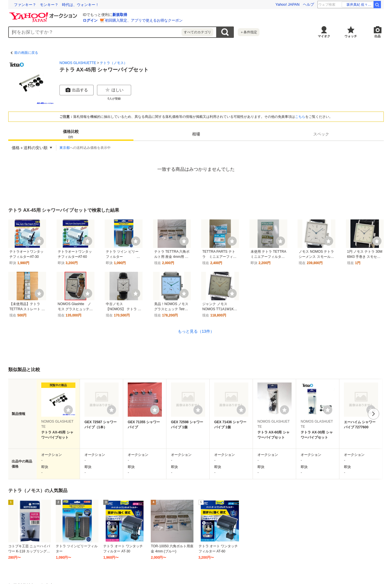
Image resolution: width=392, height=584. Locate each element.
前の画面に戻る (26, 53)
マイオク (324, 36)
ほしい (114, 90)
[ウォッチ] (39, 241)
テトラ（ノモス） (114, 63)
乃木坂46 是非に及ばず (358, 5)
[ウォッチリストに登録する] (68, 410)
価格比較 (71, 134)
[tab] (71, 134)
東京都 (65, 148)
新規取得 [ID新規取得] (120, 15)
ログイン (90, 20)
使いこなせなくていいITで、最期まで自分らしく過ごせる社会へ (67, 5)
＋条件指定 (249, 32)
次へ (374, 414)
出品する (77, 90)
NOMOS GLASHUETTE (78, 63)
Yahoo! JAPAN (287, 4)
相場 (196, 134)
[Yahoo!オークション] (44, 14)
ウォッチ (351, 36)
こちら (300, 117)
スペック (321, 134)
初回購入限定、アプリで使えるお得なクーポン (144, 20)
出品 (377, 36)
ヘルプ (309, 4)
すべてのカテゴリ (197, 32)
